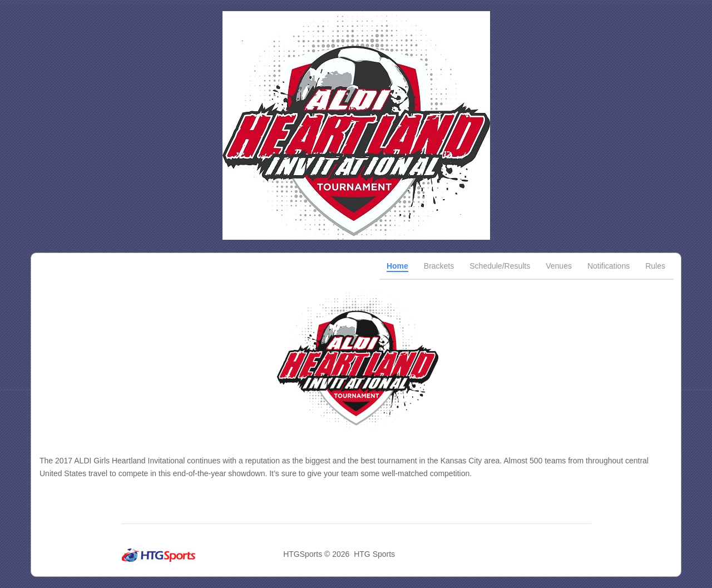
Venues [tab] (559, 266)
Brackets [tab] (439, 266)
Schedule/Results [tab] (500, 266)
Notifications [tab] (609, 266)
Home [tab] (397, 266)
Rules (655, 266)
